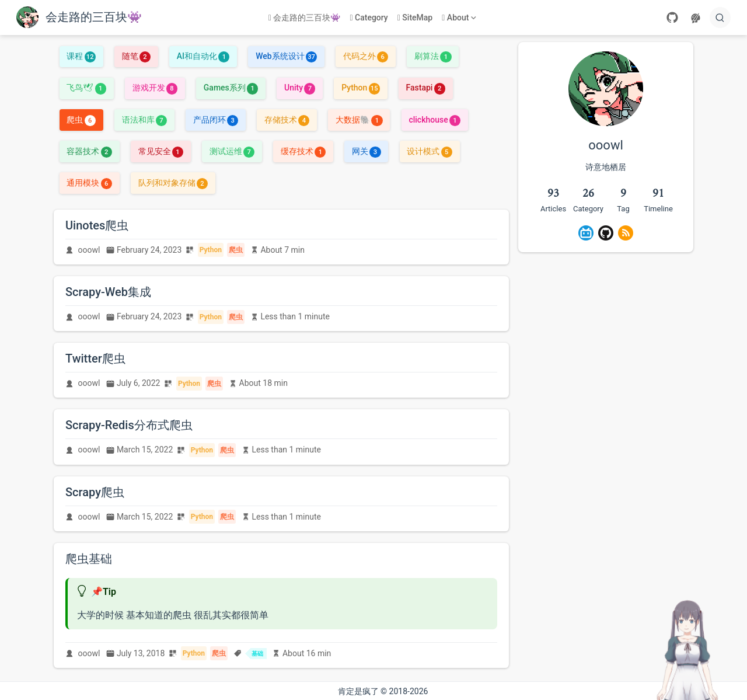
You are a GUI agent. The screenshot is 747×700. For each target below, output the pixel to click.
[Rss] (626, 233)
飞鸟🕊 (86, 88)
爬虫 (81, 120)
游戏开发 (155, 88)
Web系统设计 (286, 56)
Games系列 (231, 88)
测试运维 (232, 151)
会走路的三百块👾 (305, 18)
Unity (300, 88)
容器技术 (89, 151)
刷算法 (433, 56)
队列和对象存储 (173, 183)
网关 (366, 151)
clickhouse (434, 120)
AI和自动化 (203, 56)
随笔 (136, 56)
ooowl (89, 250)
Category (369, 18)
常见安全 (161, 151)
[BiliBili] (586, 233)
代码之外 (366, 56)
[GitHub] (672, 18)
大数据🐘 (359, 120)
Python (361, 88)
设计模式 (429, 151)
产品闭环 (216, 120)
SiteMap (415, 18)
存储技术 (287, 120)
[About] (460, 18)
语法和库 (144, 120)
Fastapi (426, 88)
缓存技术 (303, 151)
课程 (81, 56)
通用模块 (89, 183)
